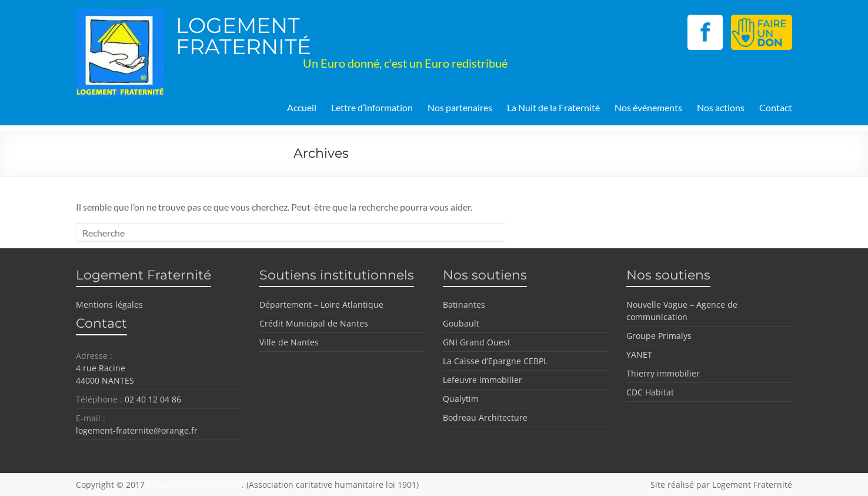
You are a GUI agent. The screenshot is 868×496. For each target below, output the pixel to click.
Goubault (461, 323)
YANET (639, 354)
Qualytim (461, 399)
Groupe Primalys (659, 336)
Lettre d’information (372, 107)
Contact (776, 107)
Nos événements (648, 107)
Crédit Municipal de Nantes (314, 323)
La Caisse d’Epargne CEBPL (495, 361)
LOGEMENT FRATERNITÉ (243, 36)
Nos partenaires (460, 107)
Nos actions (721, 107)
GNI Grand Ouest (477, 342)
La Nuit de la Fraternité (553, 107)
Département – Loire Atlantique (321, 304)
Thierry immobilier (663, 373)
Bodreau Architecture (485, 417)
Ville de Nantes (289, 342)
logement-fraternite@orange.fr (137, 430)
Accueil (302, 107)
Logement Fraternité (752, 485)
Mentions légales (109, 304)
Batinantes (464, 304)
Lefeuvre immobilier (483, 380)
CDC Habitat (650, 392)
